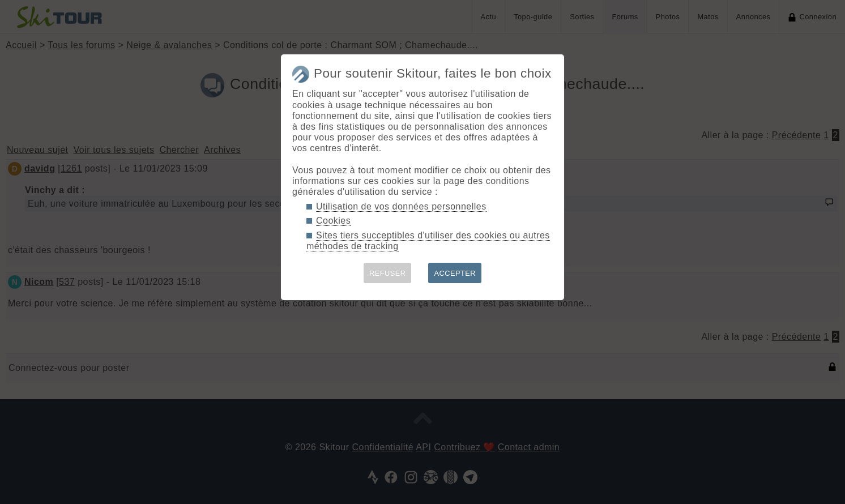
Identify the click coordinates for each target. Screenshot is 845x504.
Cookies (333, 221)
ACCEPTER (455, 273)
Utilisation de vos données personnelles (401, 206)
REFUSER (388, 273)
